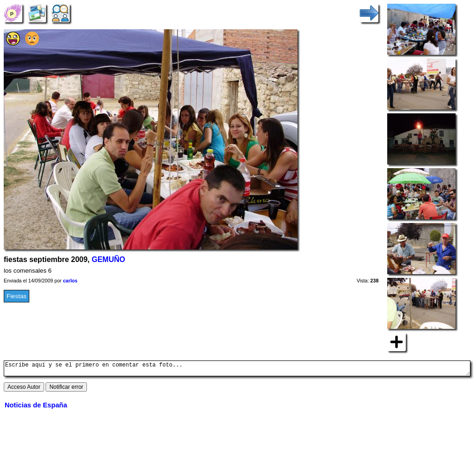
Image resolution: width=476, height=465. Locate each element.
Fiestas (17, 296)
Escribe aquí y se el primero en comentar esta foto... (237, 370)
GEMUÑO (108, 259)
